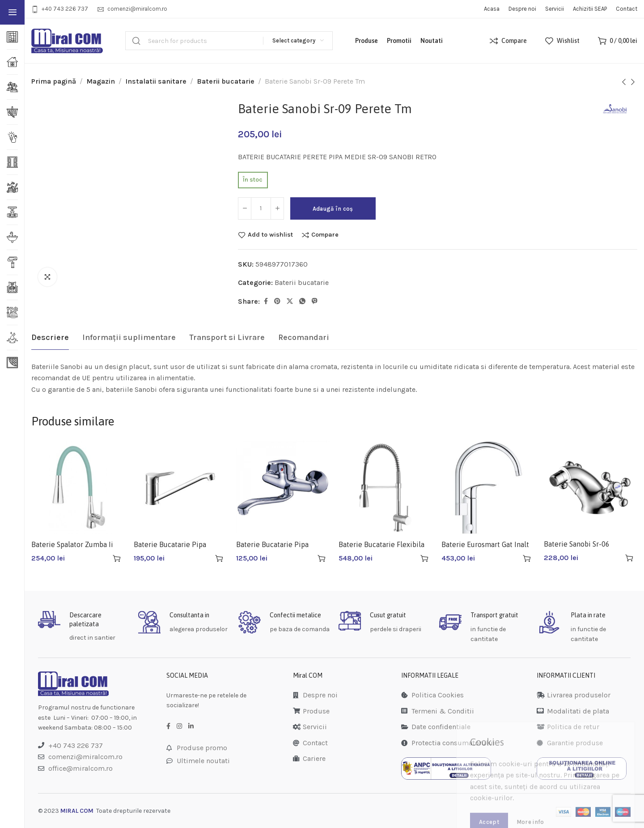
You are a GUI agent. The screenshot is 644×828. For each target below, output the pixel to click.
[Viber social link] (315, 301)
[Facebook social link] (266, 301)
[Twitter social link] (290, 301)
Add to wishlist (270, 235)
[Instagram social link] (179, 726)
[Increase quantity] (277, 208)
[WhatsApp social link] (302, 301)
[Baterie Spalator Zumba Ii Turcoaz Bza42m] (78, 487)
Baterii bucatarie (226, 81)
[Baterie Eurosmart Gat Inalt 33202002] (488, 487)
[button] (117, 558)
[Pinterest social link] (277, 301)
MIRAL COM (77, 811)
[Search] (229, 41)
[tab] (50, 338)
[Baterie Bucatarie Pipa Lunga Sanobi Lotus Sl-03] (180, 487)
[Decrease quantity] (245, 208)
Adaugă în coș (333, 209)
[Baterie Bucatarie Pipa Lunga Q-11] (283, 487)
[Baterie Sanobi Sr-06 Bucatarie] (591, 487)
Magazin (101, 81)
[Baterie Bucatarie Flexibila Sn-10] (385, 487)
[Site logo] (67, 41)
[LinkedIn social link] (191, 726)
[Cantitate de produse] (261, 208)
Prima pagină (54, 81)
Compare (325, 235)
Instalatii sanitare (156, 81)
